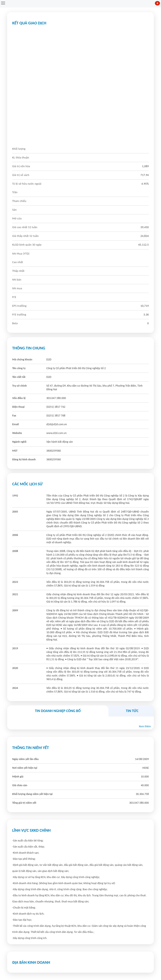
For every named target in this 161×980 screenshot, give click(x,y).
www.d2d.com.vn (57, 433)
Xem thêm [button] (145, 726)
